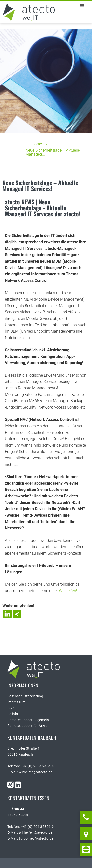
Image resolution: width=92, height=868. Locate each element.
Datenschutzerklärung (25, 696)
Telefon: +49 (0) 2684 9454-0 (31, 766)
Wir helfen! (68, 591)
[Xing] (17, 614)
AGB (11, 708)
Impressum (16, 702)
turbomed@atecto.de (36, 838)
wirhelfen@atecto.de (36, 772)
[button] (73, 6)
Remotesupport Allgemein (28, 720)
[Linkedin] (7, 614)
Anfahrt (14, 714)
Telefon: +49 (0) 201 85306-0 (31, 827)
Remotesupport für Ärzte (27, 726)
